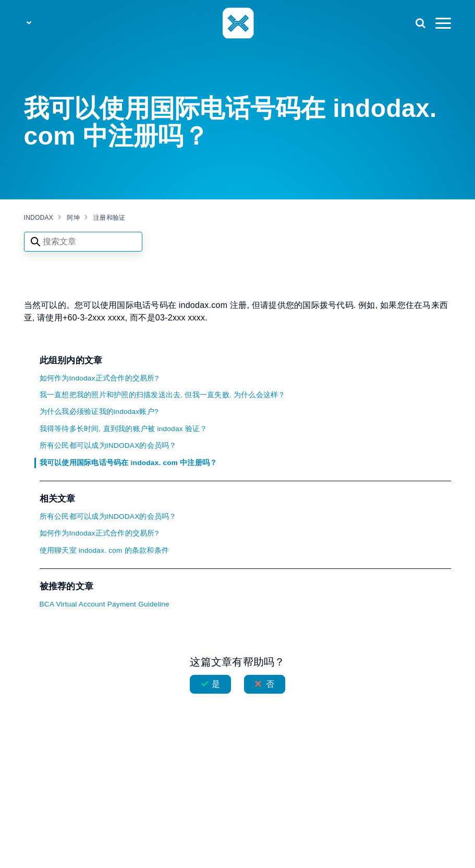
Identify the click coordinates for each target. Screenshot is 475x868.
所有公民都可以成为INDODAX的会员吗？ (108, 445)
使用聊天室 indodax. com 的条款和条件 (105, 550)
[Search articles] (83, 242)
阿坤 (73, 218)
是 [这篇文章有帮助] (216, 684)
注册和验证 (109, 218)
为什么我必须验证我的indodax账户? (99, 412)
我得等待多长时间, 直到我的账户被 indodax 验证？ (124, 429)
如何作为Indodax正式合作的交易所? (99, 378)
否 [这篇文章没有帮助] (270, 684)
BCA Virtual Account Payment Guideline (105, 604)
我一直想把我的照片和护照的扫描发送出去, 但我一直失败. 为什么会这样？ (163, 395)
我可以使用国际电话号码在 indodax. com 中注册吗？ (129, 463)
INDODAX (39, 218)
